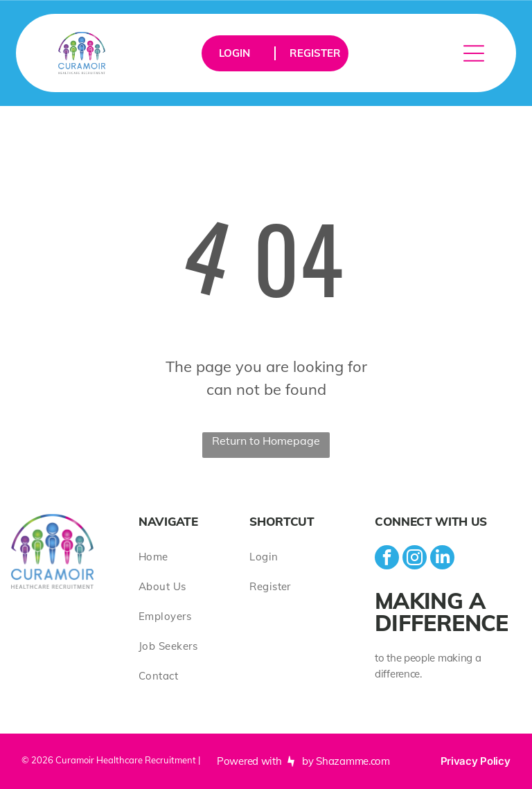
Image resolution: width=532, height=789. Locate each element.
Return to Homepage (266, 441)
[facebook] (387, 559)
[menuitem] (194, 557)
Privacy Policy (476, 761)
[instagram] (415, 559)
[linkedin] (442, 559)
